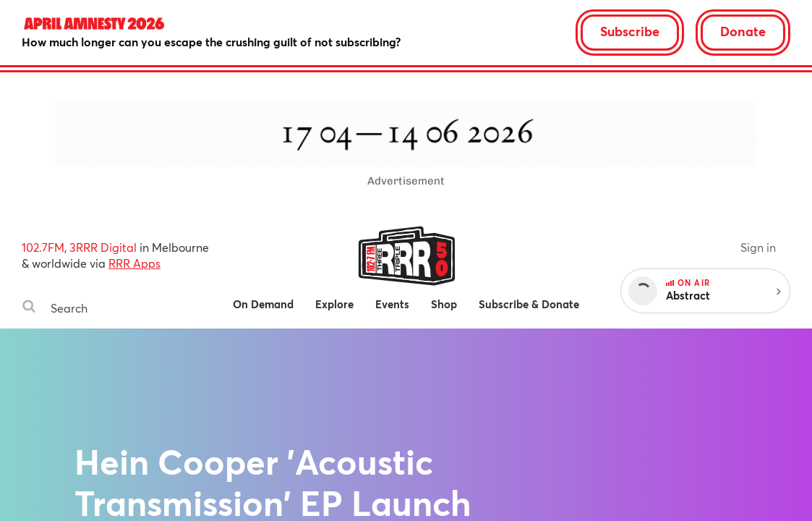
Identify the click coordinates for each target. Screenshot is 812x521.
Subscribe (630, 31)
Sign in (758, 247)
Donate (743, 31)
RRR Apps (134, 263)
